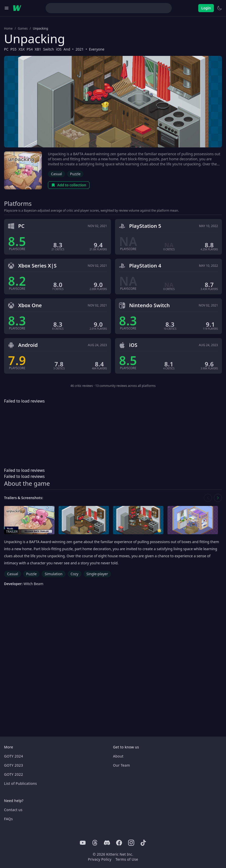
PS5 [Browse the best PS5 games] (13, 49)
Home (8, 29)
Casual (56, 174)
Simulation (53, 574)
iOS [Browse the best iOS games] (59, 49)
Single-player (97, 574)
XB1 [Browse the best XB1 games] (38, 49)
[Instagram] (131, 843)
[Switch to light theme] (219, 8)
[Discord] (107, 843)
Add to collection (69, 185)
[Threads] (95, 843)
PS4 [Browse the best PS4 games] (30, 49)
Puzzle (75, 174)
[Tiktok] (143, 843)
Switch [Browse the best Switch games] (49, 49)
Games (23, 29)
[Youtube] (83, 843)
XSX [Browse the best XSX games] (22, 49)
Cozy (75, 574)
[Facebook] (119, 843)
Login (206, 8)
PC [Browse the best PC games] (6, 49)
